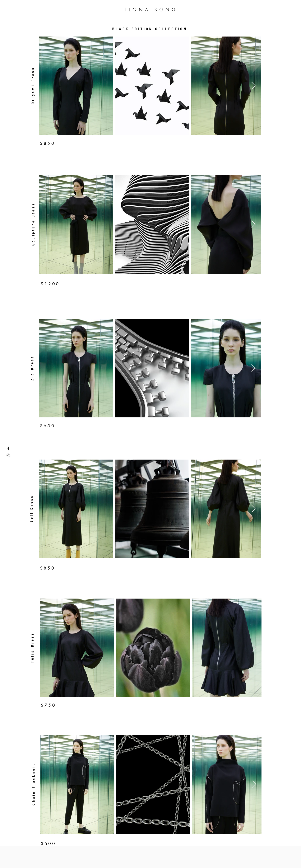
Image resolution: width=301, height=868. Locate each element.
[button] (19, 9)
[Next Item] (253, 86)
